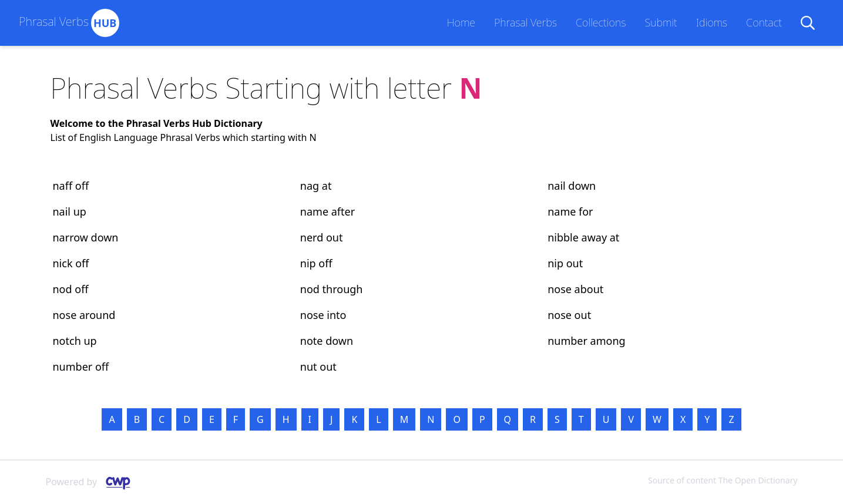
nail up (70, 211)
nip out (565, 263)
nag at (316, 186)
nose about (575, 289)
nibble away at (583, 237)
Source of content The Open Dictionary (723, 480)
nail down (572, 186)
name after (328, 211)
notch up (75, 341)
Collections (601, 22)
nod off (71, 289)
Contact (764, 22)
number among (586, 341)
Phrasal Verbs (525, 22)
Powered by (93, 482)
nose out (569, 315)
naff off (71, 186)
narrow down (86, 237)
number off (81, 367)
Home (461, 22)
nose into (323, 315)
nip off (316, 263)
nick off (71, 263)
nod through (332, 289)
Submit (661, 22)
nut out (318, 367)
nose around (84, 315)
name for (570, 211)
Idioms (712, 22)
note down (327, 341)
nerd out (322, 237)
